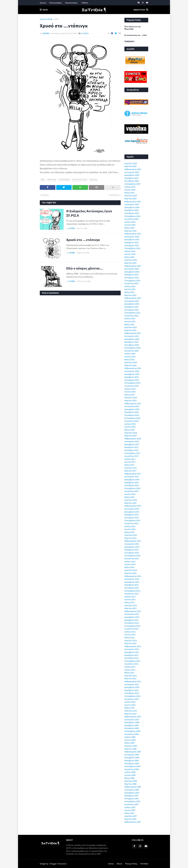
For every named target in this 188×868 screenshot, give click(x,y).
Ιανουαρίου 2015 (132, 544)
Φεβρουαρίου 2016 (133, 506)
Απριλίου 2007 (131, 816)
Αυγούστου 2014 (131, 559)
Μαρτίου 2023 (130, 263)
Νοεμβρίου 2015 (131, 515)
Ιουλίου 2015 (130, 526)
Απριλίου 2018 (131, 433)
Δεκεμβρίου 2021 (132, 304)
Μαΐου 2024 (129, 228)
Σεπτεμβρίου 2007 (132, 801)
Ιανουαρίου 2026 (132, 172)
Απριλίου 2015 (131, 535)
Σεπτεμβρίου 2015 (132, 520)
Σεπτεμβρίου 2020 (132, 348)
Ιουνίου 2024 (130, 225)
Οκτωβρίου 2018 (132, 415)
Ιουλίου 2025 (130, 187)
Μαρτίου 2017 (130, 471)
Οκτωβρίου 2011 (132, 658)
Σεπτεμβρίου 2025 (132, 184)
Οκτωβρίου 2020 (132, 345)
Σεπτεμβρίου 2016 (132, 488)
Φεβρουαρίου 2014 (133, 576)
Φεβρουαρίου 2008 (133, 787)
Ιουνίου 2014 (130, 564)
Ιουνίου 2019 (130, 392)
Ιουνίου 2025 (130, 190)
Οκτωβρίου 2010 (132, 693)
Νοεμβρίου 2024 (131, 210)
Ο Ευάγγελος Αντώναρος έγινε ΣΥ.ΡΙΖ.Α (89, 213)
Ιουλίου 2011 (130, 667)
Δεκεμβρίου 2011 (132, 652)
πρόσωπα (93, 179)
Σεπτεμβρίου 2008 (132, 766)
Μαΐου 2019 (129, 395)
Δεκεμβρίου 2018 (132, 409)
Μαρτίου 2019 (130, 400)
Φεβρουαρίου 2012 (133, 646)
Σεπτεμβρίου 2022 (132, 281)
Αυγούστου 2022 (131, 283)
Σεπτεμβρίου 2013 (132, 591)
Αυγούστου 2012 (131, 629)
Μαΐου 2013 (129, 602)
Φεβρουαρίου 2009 (133, 752)
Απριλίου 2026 (131, 163)
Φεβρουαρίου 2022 (133, 298)
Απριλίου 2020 (131, 362)
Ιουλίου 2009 (130, 737)
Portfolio (144, 864)
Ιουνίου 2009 (130, 740)
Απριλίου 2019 (131, 397)
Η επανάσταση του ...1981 (136, 35)
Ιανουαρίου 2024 (132, 237)
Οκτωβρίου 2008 (132, 763)
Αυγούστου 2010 (131, 699)
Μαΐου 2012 (129, 638)
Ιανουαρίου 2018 (132, 441)
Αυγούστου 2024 (131, 219)
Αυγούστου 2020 (131, 351)
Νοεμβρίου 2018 (131, 412)
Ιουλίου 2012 (130, 632)
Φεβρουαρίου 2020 (133, 368)
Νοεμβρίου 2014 (131, 550)
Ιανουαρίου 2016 (132, 509)
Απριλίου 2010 (131, 711)
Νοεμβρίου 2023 (131, 242)
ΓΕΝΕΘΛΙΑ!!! (130, 42)
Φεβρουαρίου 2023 (133, 266)
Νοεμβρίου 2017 (131, 447)
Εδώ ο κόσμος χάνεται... (85, 268)
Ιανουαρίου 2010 (132, 720)
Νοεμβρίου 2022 (131, 275)
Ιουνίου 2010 (130, 705)
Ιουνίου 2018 (130, 427)
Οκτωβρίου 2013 (132, 588)
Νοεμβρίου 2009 (131, 725)
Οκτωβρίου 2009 (132, 728)
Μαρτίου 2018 (130, 436)
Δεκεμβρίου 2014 (132, 547)
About (119, 864)
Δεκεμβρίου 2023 (132, 239)
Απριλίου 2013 (131, 605)
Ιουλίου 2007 (130, 807)
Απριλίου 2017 (131, 468)
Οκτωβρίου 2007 (132, 799)
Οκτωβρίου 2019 (132, 380)
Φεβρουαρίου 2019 (133, 403)
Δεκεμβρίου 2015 (132, 512)
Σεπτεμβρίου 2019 (132, 383)
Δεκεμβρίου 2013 (132, 582)
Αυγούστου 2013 (131, 594)
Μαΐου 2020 (129, 360)
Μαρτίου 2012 (130, 643)
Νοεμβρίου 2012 (131, 620)
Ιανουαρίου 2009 (132, 755)
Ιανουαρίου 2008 (132, 790)
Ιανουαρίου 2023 (132, 269)
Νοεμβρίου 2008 (131, 760)
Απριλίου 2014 (131, 570)
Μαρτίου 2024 (130, 231)
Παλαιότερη (114, 195)
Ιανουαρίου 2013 (132, 614)
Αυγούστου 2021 (131, 316)
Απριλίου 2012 (131, 641)
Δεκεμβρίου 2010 (132, 687)
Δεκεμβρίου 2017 (132, 444)
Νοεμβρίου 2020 (131, 342)
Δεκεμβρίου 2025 (132, 175)
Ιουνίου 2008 (130, 775)
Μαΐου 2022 (129, 292)
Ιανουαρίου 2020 (132, 371)
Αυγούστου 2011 (131, 664)
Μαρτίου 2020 (130, 365)
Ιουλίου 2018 (130, 424)
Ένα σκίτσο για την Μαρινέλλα (133, 28)
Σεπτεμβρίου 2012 (132, 626)
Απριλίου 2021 (131, 327)
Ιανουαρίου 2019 (132, 406)
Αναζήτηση (139, 10)
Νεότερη (45, 195)
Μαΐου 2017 (129, 465)
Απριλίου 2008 (131, 781)
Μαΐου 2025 (129, 193)
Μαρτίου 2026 (130, 166)
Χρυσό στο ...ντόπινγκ (83, 240)
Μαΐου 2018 (129, 430)
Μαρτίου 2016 (130, 503)
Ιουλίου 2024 (130, 222)
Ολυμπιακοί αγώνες (80, 179)
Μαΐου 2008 (129, 778)
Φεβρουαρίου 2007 (133, 822)
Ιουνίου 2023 (130, 254)
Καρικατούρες (71, 3)
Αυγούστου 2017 (131, 456)
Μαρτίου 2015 (130, 538)
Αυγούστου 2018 (131, 421)
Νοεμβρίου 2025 (131, 178)
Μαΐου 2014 (129, 567)
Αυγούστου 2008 (131, 769)
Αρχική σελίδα (46, 19)
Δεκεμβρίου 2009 (132, 722)
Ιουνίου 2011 (130, 670)
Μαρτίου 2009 (130, 749)
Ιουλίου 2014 (130, 561)
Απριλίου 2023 (131, 260)
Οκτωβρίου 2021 (132, 310)
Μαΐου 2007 (129, 813)
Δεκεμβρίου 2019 (132, 374)
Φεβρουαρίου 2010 (133, 717)
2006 (56, 19)
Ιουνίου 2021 (130, 321)
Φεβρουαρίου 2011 (133, 681)
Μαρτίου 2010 (130, 714)
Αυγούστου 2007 (131, 804)
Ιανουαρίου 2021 (132, 336)
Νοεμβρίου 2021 (131, 307)
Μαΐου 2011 (129, 673)
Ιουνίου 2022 (130, 289)
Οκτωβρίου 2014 (132, 553)
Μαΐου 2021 (129, 324)
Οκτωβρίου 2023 (132, 245)
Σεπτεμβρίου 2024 (132, 216)
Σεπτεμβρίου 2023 (132, 248)
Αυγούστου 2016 (131, 491)
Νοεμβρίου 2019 (131, 377)
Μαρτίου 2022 (130, 295)
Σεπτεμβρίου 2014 (132, 556)
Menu (45, 10)
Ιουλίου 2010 (130, 702)
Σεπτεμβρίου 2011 (132, 661)
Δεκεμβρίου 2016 (132, 479)
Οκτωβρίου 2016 (132, 485)
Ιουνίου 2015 (130, 529)
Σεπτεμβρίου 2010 (132, 696)
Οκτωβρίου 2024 (132, 213)
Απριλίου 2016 (131, 500)
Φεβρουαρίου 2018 (133, 439)
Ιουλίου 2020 (130, 354)
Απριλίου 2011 (131, 676)
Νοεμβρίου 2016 (131, 482)
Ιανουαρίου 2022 (132, 301)
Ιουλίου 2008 (130, 772)
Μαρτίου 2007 (130, 819)
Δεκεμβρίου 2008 (132, 757)
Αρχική (43, 3)
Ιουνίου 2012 (130, 635)
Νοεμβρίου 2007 (131, 796)
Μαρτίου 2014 (130, 573)
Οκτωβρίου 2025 (132, 181)
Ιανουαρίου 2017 (132, 476)
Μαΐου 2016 (129, 497)
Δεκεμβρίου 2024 (132, 207)
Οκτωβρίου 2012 (132, 623)
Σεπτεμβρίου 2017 (132, 453)
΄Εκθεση (84, 3)
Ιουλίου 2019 (130, 389)
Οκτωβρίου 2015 (132, 518)
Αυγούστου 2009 (131, 734)
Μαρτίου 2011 (130, 678)
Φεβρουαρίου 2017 (133, 474)
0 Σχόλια (85, 33)
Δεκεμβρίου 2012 (132, 617)
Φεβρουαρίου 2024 (133, 234)
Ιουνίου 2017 (130, 462)
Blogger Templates (58, 864)
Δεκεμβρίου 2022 (132, 272)
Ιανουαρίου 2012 (132, 649)
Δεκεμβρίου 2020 (132, 339)
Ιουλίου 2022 (130, 286)
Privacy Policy (131, 864)
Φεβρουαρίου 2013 (133, 611)
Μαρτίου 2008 (130, 784)
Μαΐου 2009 (129, 743)
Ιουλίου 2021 (130, 318)
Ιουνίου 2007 (130, 810)
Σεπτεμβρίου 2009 (132, 731)
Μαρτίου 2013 (130, 608)
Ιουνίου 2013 (130, 599)
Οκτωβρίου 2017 (132, 450)
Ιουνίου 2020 (130, 357)
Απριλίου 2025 (131, 196)
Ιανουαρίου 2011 (132, 684)
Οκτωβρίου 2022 (132, 278)
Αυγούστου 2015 (131, 523)
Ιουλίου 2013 (130, 597)
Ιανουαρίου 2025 (132, 204)
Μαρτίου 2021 (130, 330)
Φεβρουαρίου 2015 (133, 541)
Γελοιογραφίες (56, 3)
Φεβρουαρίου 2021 (133, 333)
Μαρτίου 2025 (130, 199)
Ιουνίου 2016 (130, 494)
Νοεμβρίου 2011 (131, 655)
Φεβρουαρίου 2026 (133, 169)
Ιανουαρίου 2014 (132, 579)
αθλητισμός (52, 179)
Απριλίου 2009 (131, 746)
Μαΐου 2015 (129, 532)
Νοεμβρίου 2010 (131, 690)
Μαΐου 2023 (129, 257)
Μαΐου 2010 (129, 708)
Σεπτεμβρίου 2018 (132, 418)
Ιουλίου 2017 (130, 459)
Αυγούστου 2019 (131, 386)
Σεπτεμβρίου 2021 (132, 313)
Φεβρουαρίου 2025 (133, 202)
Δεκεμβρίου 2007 (132, 793)
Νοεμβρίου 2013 (131, 585)
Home (111, 864)
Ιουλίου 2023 (130, 251)
